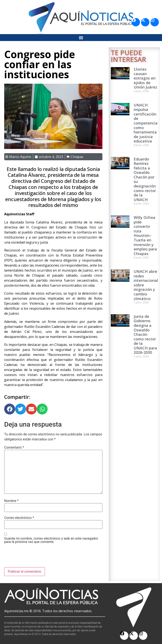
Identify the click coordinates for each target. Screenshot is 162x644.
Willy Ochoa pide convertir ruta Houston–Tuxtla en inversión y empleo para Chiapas (145, 235)
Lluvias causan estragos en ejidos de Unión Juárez (145, 78)
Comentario (14, 448)
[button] (81, 38)
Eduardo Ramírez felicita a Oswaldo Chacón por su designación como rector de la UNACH (145, 179)
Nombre (11, 501)
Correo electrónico (19, 518)
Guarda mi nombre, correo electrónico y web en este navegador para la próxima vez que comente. (51, 540)
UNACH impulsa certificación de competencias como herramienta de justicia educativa (147, 123)
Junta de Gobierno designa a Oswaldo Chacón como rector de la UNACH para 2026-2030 (145, 334)
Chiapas (77, 157)
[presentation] (36, 557)
